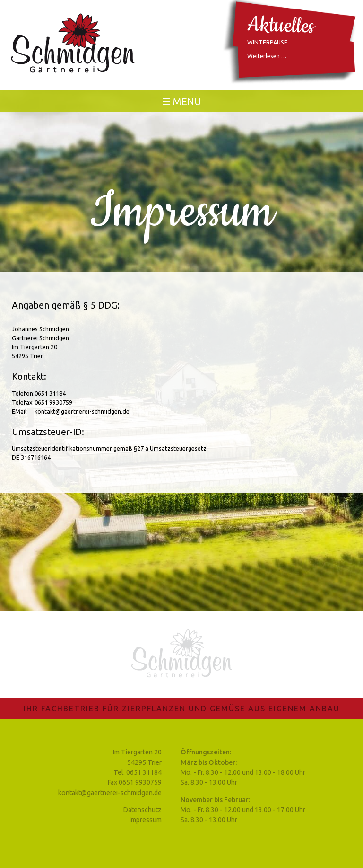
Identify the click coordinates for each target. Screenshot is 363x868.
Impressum (146, 820)
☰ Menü (182, 102)
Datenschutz (143, 810)
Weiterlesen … (267, 56)
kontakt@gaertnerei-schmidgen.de (110, 793)
